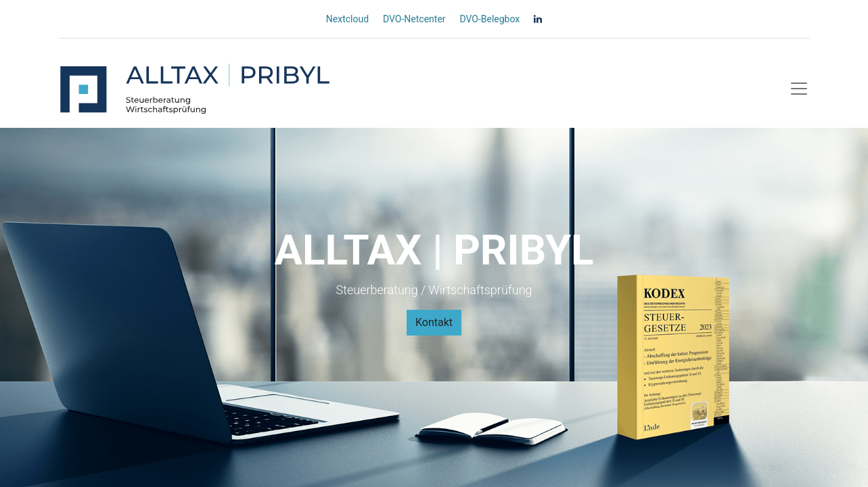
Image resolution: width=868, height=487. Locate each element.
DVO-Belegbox (489, 19)
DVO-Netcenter (414, 19)
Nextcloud (347, 19)
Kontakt (434, 322)
